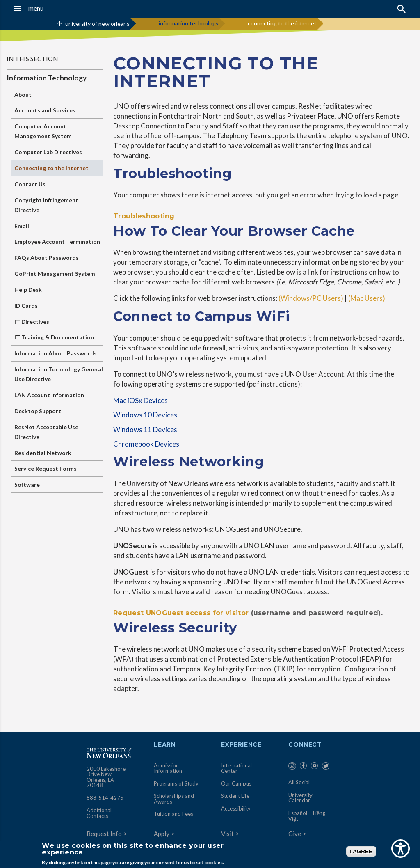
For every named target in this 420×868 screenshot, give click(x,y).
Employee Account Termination (57, 242)
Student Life (235, 796)
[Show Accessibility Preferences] (401, 849)
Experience (241, 745)
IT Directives (32, 322)
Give (295, 834)
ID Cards (26, 306)
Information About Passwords (56, 353)
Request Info (104, 834)
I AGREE (361, 851)
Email (22, 226)
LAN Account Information (49, 395)
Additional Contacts (99, 813)
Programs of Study (176, 783)
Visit (227, 834)
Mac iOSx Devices (140, 400)
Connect (305, 745)
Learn (165, 745)
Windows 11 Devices (145, 429)
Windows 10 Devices (145, 415)
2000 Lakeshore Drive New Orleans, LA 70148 (106, 777)
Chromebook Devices (146, 444)
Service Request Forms (46, 468)
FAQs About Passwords (47, 258)
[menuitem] (292, 767)
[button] (41, 8)
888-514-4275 (105, 798)
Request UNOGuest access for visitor (181, 613)
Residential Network (43, 453)
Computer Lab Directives (48, 152)
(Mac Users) (368, 298)
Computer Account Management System (43, 131)
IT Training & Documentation (54, 337)
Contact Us (30, 184)
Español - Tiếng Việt (307, 816)
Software (27, 484)
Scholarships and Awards (174, 799)
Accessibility (236, 808)
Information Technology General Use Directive (59, 374)
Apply (162, 834)
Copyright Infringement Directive (46, 205)
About (23, 95)
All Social (299, 782)
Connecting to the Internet (51, 168)
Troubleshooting (144, 216)
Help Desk (28, 290)
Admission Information (168, 768)
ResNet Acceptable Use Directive (46, 432)
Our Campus (236, 783)
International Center (236, 768)
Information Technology (47, 78)
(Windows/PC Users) (311, 298)
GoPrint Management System (55, 274)
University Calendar (300, 798)
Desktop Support (38, 411)
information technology (189, 23)
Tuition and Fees (173, 814)
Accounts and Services (45, 110)
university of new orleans (97, 24)
